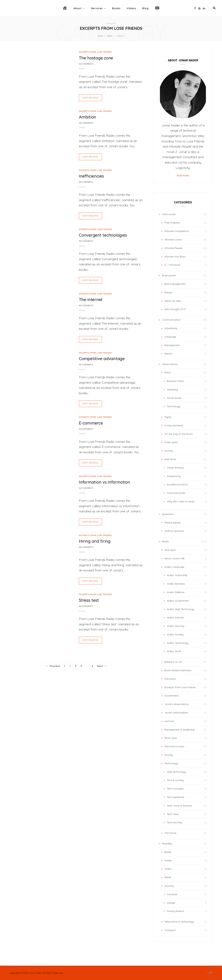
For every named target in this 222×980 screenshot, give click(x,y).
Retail (168, 877)
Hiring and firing (95, 540)
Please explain (173, 523)
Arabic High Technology (181, 609)
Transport (170, 930)
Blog (145, 8)
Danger (171, 903)
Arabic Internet (175, 617)
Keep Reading (90, 98)
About (78, 8)
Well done (170, 459)
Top (209, 973)
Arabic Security (176, 626)
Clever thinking (175, 468)
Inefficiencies (91, 176)
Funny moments (174, 425)
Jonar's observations (177, 704)
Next (102, 665)
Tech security (174, 822)
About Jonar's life (174, 558)
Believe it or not (173, 662)
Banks (168, 852)
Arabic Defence (176, 592)
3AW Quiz (170, 550)
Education (170, 679)
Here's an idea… (173, 301)
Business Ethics (176, 381)
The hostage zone (96, 58)
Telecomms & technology (179, 922)
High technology (176, 772)
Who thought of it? (175, 309)
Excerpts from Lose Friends (95, 52)
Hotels (168, 860)
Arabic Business (176, 584)
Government (171, 696)
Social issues (174, 398)
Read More (183, 176)
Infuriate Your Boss (175, 257)
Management (172, 345)
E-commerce (91, 422)
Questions (168, 514)
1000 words (169, 214)
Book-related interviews (178, 670)
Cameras (172, 894)
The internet (91, 299)
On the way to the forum (179, 434)
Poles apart (171, 442)
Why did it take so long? (181, 501)
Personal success (174, 746)
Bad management (175, 284)
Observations (170, 364)
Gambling (172, 390)
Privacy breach (176, 911)
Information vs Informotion (104, 481)
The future (170, 833)
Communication (171, 320)
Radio (165, 541)
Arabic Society (175, 634)
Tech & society (175, 780)
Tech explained (175, 797)
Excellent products (177, 484)
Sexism (168, 354)
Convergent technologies (103, 235)
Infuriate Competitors (177, 231)
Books (116, 8)
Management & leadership (180, 730)
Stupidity (167, 844)
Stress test (89, 599)
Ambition (87, 117)
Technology (174, 406)
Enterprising (174, 476)
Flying (168, 417)
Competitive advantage (102, 358)
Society (169, 451)
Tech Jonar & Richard (179, 806)
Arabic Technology (178, 643)
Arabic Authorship (177, 575)
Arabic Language (174, 567)
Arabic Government (178, 601)
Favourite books (176, 493)
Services (97, 8)
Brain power (169, 275)
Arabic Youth (174, 651)
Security (169, 886)
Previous (53, 665)
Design (168, 292)
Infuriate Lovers (173, 240)
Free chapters (172, 223)
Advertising (171, 328)
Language (170, 337)
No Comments (86, 64)
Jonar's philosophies (176, 713)
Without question (174, 531)
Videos (131, 8)
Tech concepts (175, 789)
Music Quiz (171, 738)
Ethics (168, 373)
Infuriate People (173, 248)
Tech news (173, 814)
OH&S (168, 869)
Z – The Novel (172, 265)
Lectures (169, 721)
